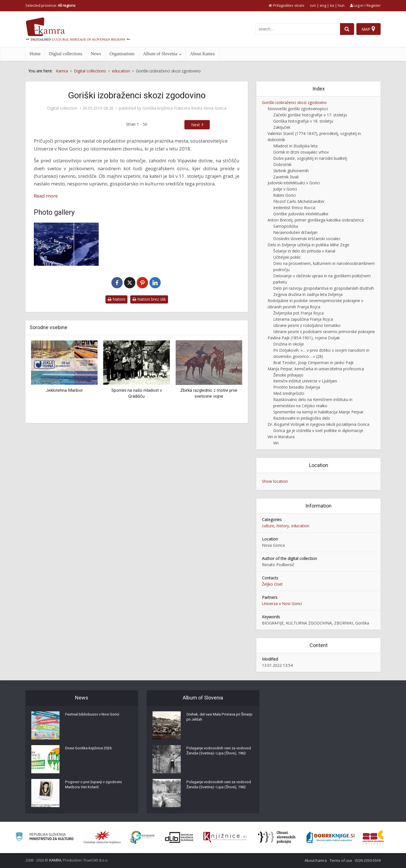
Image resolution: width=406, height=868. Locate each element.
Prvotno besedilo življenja (297, 387)
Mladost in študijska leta (295, 146)
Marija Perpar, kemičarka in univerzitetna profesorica (316, 369)
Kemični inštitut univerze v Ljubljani (305, 381)
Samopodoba (286, 226)
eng (323, 5)
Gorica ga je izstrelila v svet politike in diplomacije (318, 430)
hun (341, 5)
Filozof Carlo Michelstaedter (299, 201)
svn (313, 5)
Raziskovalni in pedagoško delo (302, 418)
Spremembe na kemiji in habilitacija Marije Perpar (318, 412)
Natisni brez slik (149, 299)
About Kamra (202, 54)
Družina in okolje (289, 344)
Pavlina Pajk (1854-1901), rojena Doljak (304, 338)
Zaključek (282, 127)
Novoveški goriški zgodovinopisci (298, 109)
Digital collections (66, 54)
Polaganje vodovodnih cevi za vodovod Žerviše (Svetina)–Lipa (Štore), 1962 (214, 755)
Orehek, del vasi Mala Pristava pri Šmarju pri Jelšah (216, 718)
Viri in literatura (281, 437)
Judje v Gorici (285, 189)
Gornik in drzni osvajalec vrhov (301, 152)
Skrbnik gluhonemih (291, 171)
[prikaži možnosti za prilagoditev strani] (286, 5)
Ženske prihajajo (288, 375)
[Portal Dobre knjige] (330, 837)
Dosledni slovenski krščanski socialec (307, 239)
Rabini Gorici (284, 195)
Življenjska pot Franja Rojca (298, 313)
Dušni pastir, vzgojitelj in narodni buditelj (310, 158)
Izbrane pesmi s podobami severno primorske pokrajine (324, 332)
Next (196, 125)
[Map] (368, 29)
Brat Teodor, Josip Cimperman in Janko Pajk (313, 363)
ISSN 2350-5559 (368, 860)
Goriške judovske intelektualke (301, 214)
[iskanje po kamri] (297, 29)
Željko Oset (272, 584)
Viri (276, 443)
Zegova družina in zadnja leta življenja (308, 294)
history (283, 526)
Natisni (116, 299)
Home (35, 54)
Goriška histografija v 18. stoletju (303, 121)
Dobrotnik (282, 164)
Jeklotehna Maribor (64, 390)
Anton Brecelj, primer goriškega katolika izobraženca (316, 220)
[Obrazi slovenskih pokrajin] (277, 837)
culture (268, 526)
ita (332, 5)
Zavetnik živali (286, 177)
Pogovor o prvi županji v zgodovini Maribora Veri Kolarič (95, 786)
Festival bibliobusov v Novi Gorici (93, 716)
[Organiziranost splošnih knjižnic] (102, 837)
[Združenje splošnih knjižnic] (373, 837)
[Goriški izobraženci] (66, 244)
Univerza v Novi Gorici (282, 604)
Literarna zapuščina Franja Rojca (303, 319)
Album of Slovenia (160, 54)
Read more (46, 196)
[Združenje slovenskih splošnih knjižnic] (225, 837)
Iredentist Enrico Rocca (294, 208)
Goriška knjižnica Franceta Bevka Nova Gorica (184, 108)
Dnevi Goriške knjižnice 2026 (90, 749)
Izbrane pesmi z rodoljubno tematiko (307, 325)
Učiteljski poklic (287, 257)
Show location (275, 481)
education (300, 526)
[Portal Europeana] (143, 837)
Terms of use (341, 860)
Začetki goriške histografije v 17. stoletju (310, 115)
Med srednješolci (289, 393)
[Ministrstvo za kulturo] (44, 837)
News (96, 54)
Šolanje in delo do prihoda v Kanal (304, 251)
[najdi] (346, 29)
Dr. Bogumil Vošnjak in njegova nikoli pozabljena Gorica (318, 424)
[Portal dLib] (179, 837)
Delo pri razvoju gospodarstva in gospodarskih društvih (324, 288)
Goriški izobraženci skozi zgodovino (294, 102)
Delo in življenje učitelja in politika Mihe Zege (308, 245)
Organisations (122, 54)
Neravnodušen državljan (295, 232)
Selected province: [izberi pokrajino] (50, 5)
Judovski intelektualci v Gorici (294, 183)
